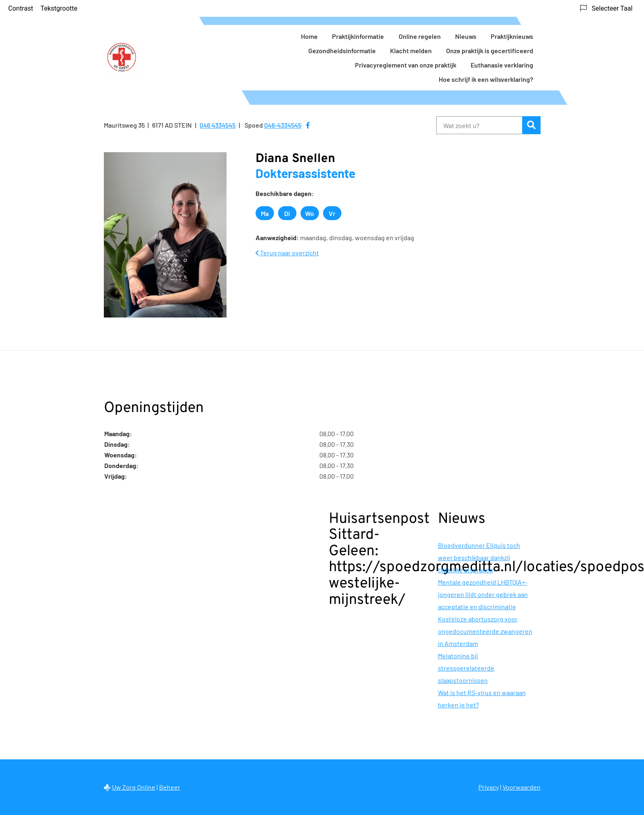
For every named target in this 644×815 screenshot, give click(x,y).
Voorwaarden (522, 787)
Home (309, 36)
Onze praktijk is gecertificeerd (490, 51)
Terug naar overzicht (287, 253)
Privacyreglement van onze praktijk (406, 65)
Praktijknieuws (512, 36)
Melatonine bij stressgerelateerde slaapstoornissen (466, 668)
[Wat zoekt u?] (479, 125)
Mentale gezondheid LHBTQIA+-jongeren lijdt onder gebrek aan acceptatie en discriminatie (483, 594)
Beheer (170, 787)
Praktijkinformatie (358, 36)
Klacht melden (411, 51)
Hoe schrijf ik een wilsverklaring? (486, 79)
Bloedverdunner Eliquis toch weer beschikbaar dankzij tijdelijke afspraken (479, 557)
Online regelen (420, 36)
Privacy (489, 787)
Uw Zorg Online (134, 787)
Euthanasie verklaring (502, 65)
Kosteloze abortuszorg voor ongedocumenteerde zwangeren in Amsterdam (485, 631)
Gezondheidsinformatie (342, 51)
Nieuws (466, 36)
